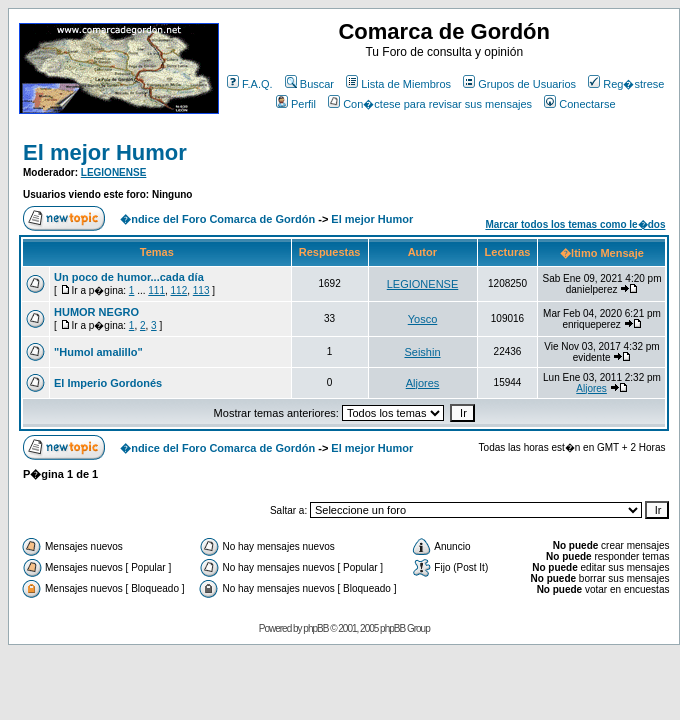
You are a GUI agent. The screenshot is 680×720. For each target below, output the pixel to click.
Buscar (309, 84)
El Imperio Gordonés (108, 383)
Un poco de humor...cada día (129, 277)
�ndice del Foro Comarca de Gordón (217, 219)
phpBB (315, 628)
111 (156, 290)
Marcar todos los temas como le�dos (575, 224)
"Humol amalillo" (98, 352)
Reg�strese (626, 84)
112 (179, 290)
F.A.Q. (250, 84)
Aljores (423, 383)
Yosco (423, 319)
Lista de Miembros (398, 84)
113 (201, 290)
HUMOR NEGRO (96, 312)
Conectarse (579, 104)
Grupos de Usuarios (519, 84)
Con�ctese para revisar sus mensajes (430, 104)
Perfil (296, 104)
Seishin (422, 352)
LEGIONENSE (114, 172)
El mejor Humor (105, 152)
